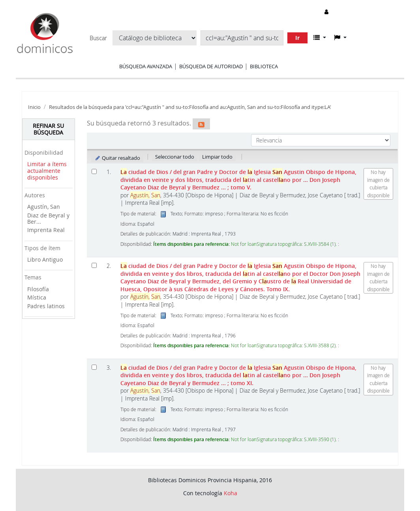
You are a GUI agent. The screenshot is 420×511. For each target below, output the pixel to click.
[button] (320, 37)
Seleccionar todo (175, 157)
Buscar (98, 38)
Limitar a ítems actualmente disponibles (47, 170)
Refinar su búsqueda (48, 129)
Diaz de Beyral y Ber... (48, 219)
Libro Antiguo (45, 259)
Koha (231, 493)
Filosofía (38, 289)
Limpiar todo (217, 157)
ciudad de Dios (238, 180)
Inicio (34, 107)
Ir (297, 38)
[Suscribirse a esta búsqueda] (201, 124)
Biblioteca (264, 66)
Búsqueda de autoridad (211, 66)
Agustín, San (44, 207)
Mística (37, 297)
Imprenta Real (46, 230)
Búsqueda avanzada (146, 66)
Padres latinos (46, 306)
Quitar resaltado (117, 158)
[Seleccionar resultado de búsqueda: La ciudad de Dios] (94, 171)
